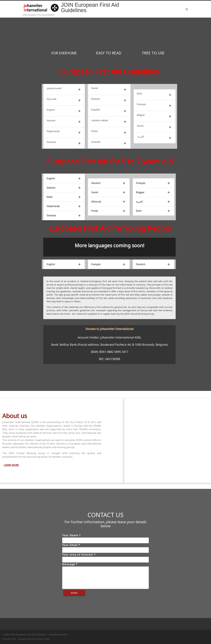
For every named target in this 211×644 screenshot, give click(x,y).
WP (15, 639)
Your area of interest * (79, 554)
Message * (70, 564)
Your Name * (71, 535)
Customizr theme (42, 639)
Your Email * (71, 545)
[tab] (64, 89)
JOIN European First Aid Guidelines (28, 635)
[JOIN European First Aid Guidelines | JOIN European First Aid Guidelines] (41, 7)
